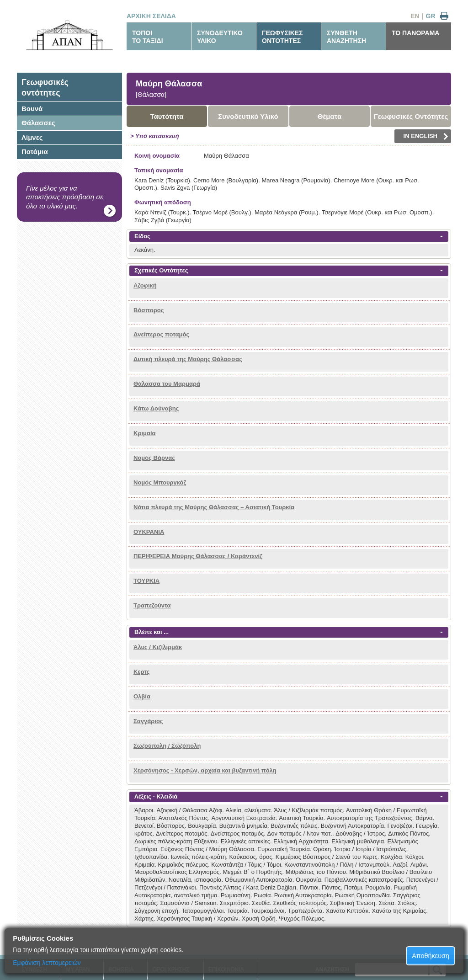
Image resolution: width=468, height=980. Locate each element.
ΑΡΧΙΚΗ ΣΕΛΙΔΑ (151, 16)
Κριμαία (145, 433)
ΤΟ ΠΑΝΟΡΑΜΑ (415, 33)
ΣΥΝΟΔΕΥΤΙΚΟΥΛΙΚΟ (220, 37)
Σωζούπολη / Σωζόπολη (167, 746)
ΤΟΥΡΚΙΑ (146, 581)
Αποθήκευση (431, 956)
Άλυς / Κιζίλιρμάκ (158, 647)
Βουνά (32, 109)
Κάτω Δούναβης (156, 408)
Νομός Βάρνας (154, 458)
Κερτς (141, 672)
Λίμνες (32, 137)
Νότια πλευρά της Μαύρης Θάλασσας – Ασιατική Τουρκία (214, 507)
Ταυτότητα (167, 116)
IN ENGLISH (426, 136)
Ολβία (142, 696)
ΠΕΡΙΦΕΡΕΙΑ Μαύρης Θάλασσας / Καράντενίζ (198, 556)
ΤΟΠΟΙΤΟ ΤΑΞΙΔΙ (148, 37)
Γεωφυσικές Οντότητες (411, 116)
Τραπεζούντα (152, 605)
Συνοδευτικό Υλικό (248, 116)
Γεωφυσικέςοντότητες (45, 88)
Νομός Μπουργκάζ (160, 482)
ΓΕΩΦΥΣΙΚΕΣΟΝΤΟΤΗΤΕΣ (282, 37)
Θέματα (330, 116)
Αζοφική (145, 285)
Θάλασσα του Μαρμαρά (167, 384)
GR (431, 16)
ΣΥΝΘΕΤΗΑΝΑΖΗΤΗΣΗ (346, 37)
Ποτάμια (35, 152)
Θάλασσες (38, 123)
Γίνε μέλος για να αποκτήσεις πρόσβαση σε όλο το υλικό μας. (65, 197)
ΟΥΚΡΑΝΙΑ (149, 532)
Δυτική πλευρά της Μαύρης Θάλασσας (188, 359)
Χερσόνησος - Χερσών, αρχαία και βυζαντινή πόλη (205, 770)
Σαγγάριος (148, 721)
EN (415, 16)
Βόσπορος (149, 310)
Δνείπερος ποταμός (161, 334)
